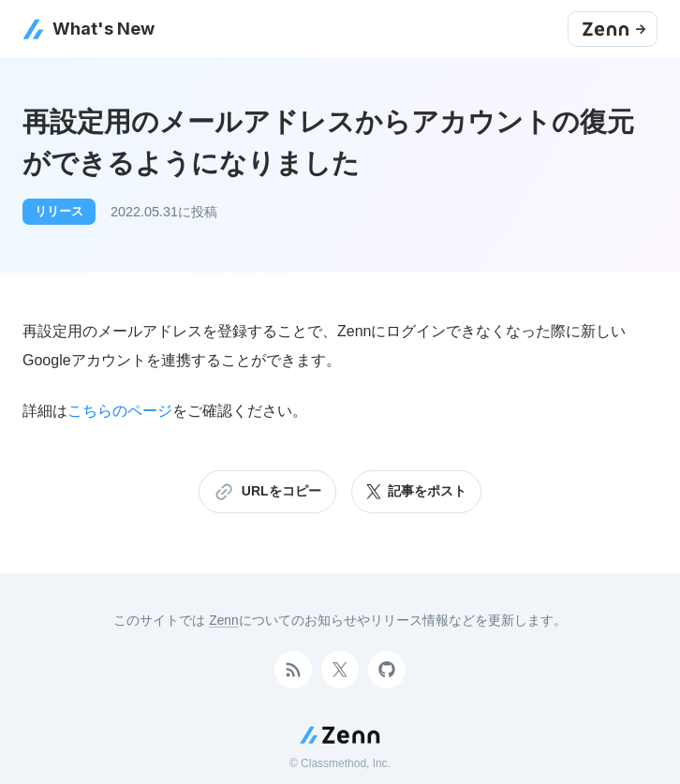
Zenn (223, 621)
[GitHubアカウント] (387, 670)
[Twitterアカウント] (340, 670)
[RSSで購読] (293, 670)
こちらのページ (120, 411)
